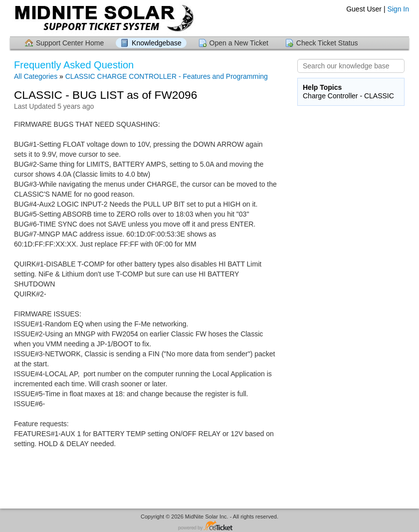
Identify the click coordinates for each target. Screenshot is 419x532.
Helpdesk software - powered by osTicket (209, 526)
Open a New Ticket (239, 43)
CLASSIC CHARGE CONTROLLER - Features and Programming (167, 76)
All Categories (36, 76)
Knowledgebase (157, 43)
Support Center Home (70, 43)
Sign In (398, 9)
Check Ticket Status (327, 43)
